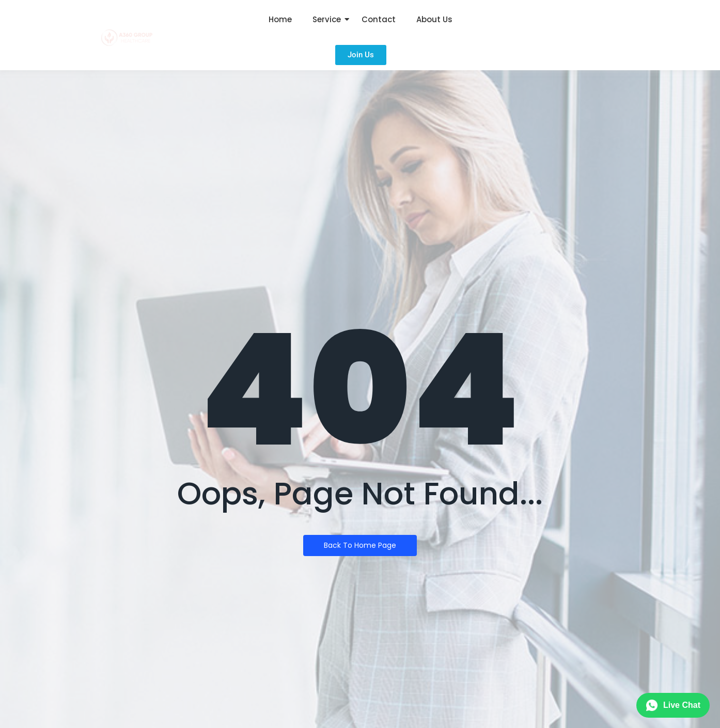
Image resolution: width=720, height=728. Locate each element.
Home (280, 19)
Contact (379, 19)
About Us (434, 19)
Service (327, 19)
